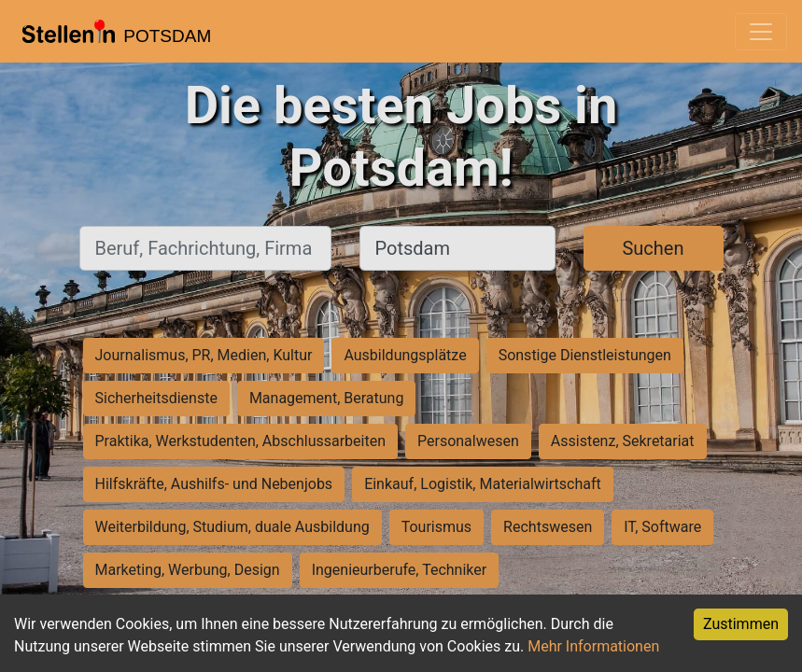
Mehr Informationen (593, 646)
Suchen (653, 248)
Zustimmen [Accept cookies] (741, 624)
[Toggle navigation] (761, 32)
